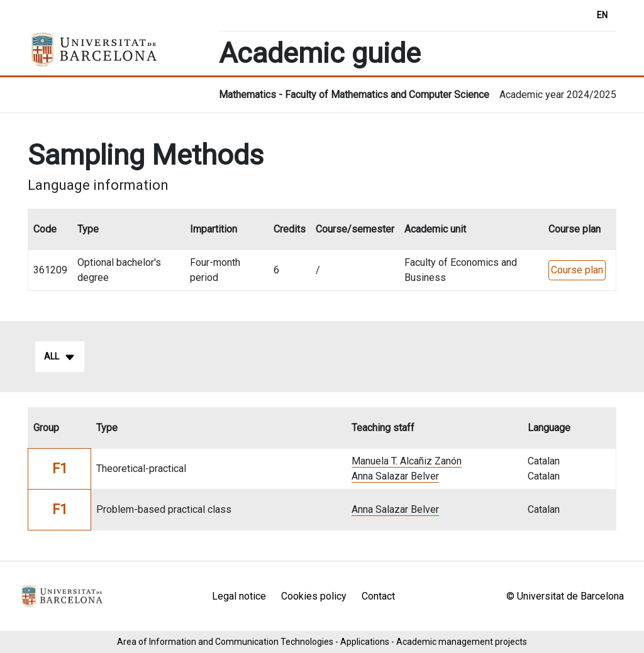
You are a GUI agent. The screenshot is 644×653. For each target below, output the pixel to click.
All (60, 357)
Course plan (577, 270)
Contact (378, 596)
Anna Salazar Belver (395, 476)
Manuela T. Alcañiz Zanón (407, 461)
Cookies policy (314, 596)
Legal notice (239, 596)
